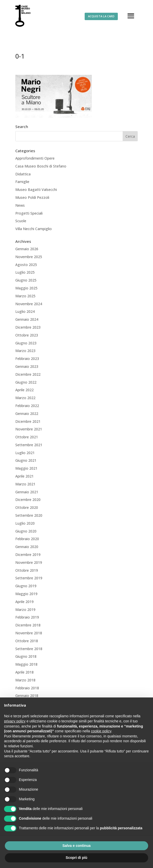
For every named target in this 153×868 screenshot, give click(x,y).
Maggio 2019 (26, 594)
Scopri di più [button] (77, 858)
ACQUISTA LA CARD (101, 16)
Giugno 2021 (26, 460)
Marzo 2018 (25, 680)
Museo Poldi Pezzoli (32, 197)
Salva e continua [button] (76, 846)
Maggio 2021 (26, 468)
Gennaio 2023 (27, 366)
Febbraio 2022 (27, 406)
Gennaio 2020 (27, 547)
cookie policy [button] (101, 731)
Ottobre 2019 (27, 570)
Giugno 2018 (26, 656)
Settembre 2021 (29, 445)
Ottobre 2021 (27, 437)
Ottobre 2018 (27, 641)
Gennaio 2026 (27, 249)
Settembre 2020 (29, 515)
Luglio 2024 (25, 311)
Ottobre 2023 (27, 335)
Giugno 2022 (26, 382)
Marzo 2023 (25, 351)
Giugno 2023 (26, 343)
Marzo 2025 (25, 296)
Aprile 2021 (24, 476)
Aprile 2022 (24, 390)
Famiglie (22, 182)
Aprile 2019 (24, 602)
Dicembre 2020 (28, 500)
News (20, 205)
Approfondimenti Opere (35, 158)
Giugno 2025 (26, 280)
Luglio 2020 (25, 523)
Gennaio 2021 (27, 492)
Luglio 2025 (25, 272)
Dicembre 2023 (28, 327)
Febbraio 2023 (27, 359)
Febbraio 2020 (27, 539)
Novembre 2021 (29, 429)
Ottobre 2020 (27, 507)
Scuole (21, 221)
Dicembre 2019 (28, 555)
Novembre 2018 (29, 633)
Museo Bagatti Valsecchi (36, 190)
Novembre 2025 (29, 257)
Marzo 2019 (25, 610)
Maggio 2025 (26, 288)
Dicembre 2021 (28, 421)
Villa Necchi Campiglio (34, 229)
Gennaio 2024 (27, 319)
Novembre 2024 (29, 304)
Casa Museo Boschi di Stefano (41, 166)
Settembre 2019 (29, 578)
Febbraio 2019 (27, 617)
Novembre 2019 (29, 562)
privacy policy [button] (15, 721)
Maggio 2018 (26, 664)
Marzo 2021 (25, 484)
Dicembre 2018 (28, 625)
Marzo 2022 (25, 398)
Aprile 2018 (24, 672)
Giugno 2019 (26, 586)
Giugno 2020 (26, 531)
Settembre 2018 (29, 649)
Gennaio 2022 (27, 414)
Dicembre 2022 (28, 374)
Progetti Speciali (29, 213)
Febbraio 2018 (27, 688)
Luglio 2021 (25, 453)
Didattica (23, 174)
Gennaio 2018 (27, 696)
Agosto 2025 (26, 265)
